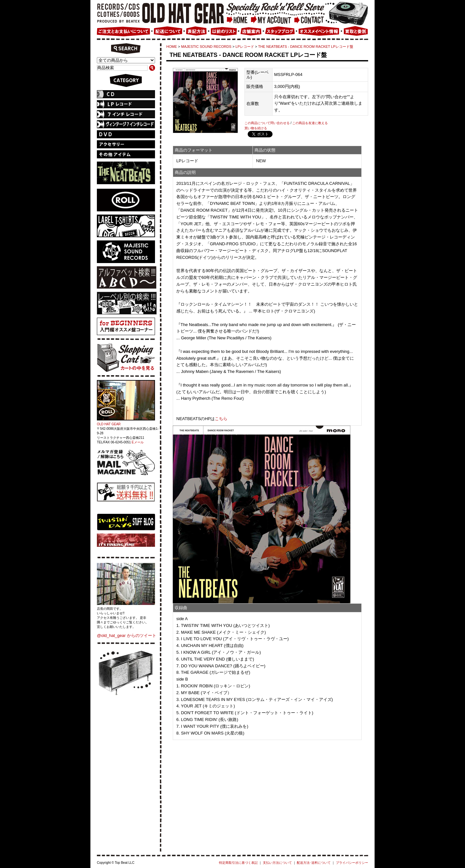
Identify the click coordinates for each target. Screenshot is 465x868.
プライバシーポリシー (352, 863)
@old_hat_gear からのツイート (127, 635)
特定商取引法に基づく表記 (238, 863)
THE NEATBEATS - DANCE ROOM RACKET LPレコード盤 (305, 47)
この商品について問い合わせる (267, 123)
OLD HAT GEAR (109, 424)
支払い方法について (277, 863)
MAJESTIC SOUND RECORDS (206, 47)
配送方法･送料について (314, 863)
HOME (172, 47)
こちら (221, 419)
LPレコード (245, 47)
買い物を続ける (256, 128)
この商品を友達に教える (310, 123)
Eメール (138, 442)
